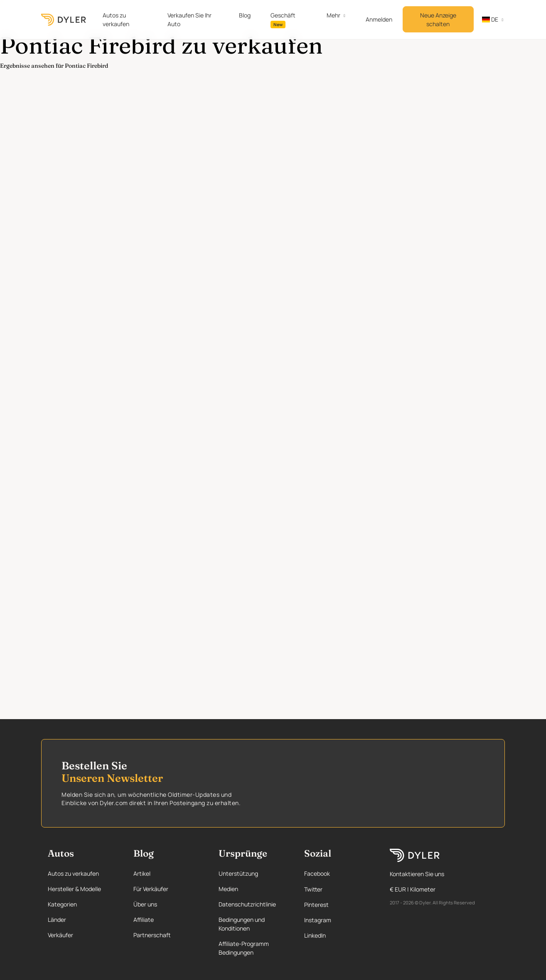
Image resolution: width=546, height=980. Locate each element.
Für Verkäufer (151, 889)
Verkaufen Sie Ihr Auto (189, 20)
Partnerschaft (152, 935)
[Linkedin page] (339, 935)
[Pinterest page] (339, 905)
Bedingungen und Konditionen (242, 924)
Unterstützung (238, 873)
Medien (228, 889)
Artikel (142, 873)
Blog (245, 15)
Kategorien (62, 904)
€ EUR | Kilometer (413, 889)
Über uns (145, 904)
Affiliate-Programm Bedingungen (244, 948)
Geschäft (283, 20)
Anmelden (379, 19)
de (490, 19)
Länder (57, 920)
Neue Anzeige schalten (438, 20)
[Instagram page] (339, 920)
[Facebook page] (339, 873)
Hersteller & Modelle (74, 889)
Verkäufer (60, 935)
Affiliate (144, 920)
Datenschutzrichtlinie (247, 904)
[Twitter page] (339, 889)
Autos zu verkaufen (116, 20)
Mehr (333, 15)
